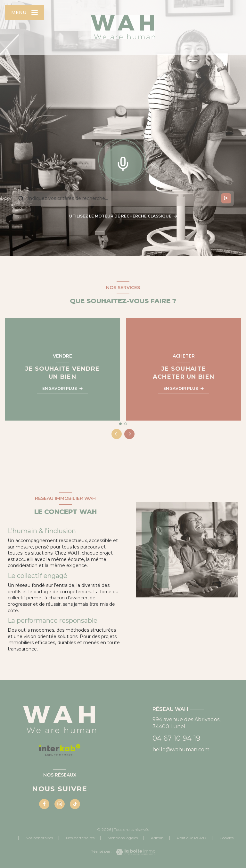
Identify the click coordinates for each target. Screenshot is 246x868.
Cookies (226, 838)
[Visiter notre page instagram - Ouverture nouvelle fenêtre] (60, 804)
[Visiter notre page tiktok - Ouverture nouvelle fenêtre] (75, 804)
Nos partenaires (80, 838)
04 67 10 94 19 (176, 738)
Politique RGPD (192, 838)
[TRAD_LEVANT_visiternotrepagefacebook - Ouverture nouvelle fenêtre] (44, 804)
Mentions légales (123, 838)
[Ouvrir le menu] (25, 12)
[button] (129, 434)
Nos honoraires (39, 838)
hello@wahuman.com (181, 750)
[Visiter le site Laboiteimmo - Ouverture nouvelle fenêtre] (134, 852)
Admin (157, 838)
